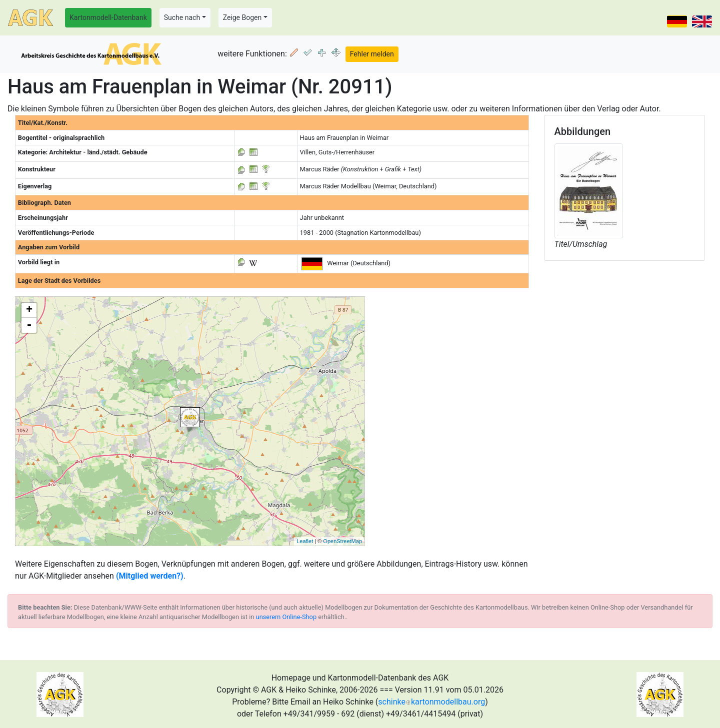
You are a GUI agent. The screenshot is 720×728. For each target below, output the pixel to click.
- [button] (29, 325)
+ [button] (29, 310)
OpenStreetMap (342, 541)
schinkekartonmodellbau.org (431, 702)
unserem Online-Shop (286, 617)
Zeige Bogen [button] (242, 17)
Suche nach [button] (182, 17)
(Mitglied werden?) (150, 576)
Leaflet (305, 541)
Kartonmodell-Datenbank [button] (108, 17)
